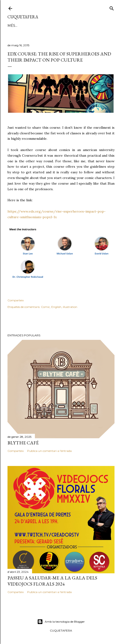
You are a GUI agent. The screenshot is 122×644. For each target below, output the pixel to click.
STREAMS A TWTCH (82, 26)
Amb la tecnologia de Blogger (61, 622)
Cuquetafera (23, 17)
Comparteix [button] (16, 300)
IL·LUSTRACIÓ (32, 26)
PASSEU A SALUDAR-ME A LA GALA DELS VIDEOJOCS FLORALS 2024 (52, 581)
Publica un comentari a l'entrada (49, 451)
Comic (45, 307)
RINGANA (54, 26)
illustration (70, 307)
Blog (13, 26)
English (56, 307)
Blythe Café (23, 443)
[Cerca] (112, 7)
